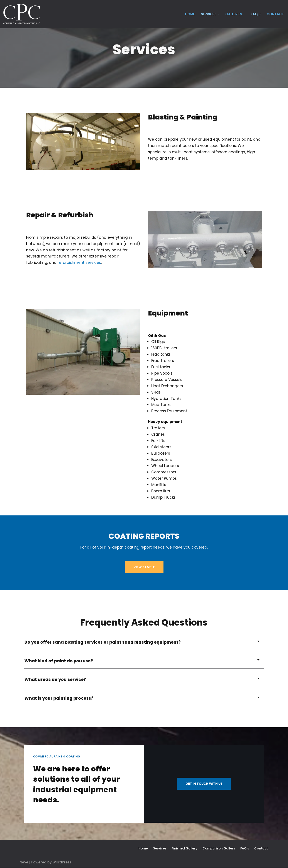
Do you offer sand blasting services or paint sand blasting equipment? (103, 642)
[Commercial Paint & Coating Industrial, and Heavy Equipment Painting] (22, 14)
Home (189, 14)
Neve (24, 862)
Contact (275, 14)
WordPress (62, 862)
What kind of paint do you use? (59, 661)
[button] (218, 14)
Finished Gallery (184, 849)
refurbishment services (79, 263)
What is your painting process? (59, 698)
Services (159, 849)
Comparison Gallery (218, 849)
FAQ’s (256, 14)
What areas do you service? (55, 680)
